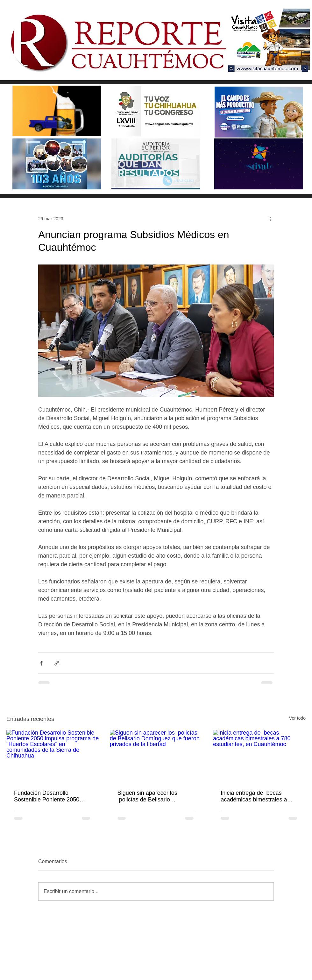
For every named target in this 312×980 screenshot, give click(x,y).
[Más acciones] (270, 219)
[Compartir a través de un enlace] (57, 663)
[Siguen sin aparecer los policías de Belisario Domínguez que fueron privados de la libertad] (156, 756)
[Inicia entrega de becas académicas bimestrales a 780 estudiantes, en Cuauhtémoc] (259, 756)
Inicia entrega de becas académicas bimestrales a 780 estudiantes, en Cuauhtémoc (254, 796)
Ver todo (297, 718)
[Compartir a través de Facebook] (41, 663)
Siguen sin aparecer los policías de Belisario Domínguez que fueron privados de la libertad (147, 796)
